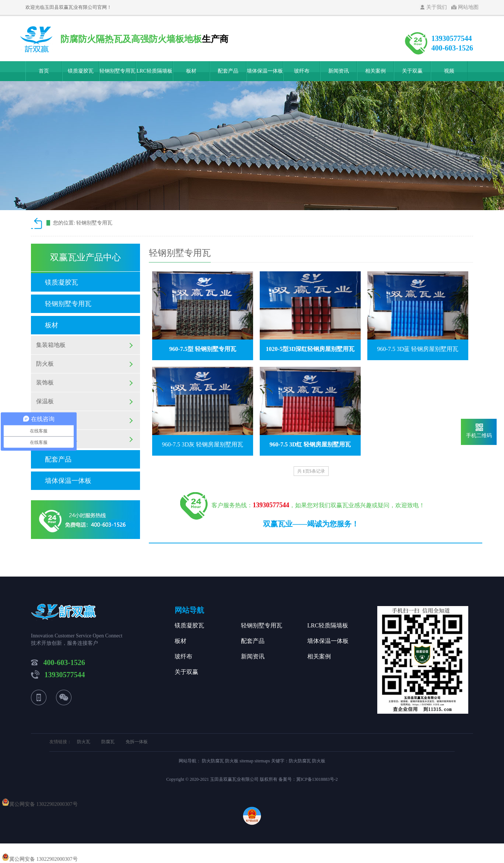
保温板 (45, 401)
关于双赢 (412, 71)
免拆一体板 (137, 742)
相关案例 (375, 71)
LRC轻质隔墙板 (154, 71)
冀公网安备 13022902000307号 (43, 804)
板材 (191, 71)
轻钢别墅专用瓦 (118, 71)
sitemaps (262, 761)
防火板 (45, 364)
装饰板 (45, 382)
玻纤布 (302, 71)
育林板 (45, 420)
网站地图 (468, 7)
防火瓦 (84, 742)
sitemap (246, 761)
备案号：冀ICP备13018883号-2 (308, 779)
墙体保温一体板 (265, 71)
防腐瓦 (108, 742)
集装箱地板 (51, 345)
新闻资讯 (339, 71)
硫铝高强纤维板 (57, 439)
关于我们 (437, 7)
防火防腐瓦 (213, 761)
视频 (449, 71)
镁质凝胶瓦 (81, 71)
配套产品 (228, 71)
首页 (44, 71)
